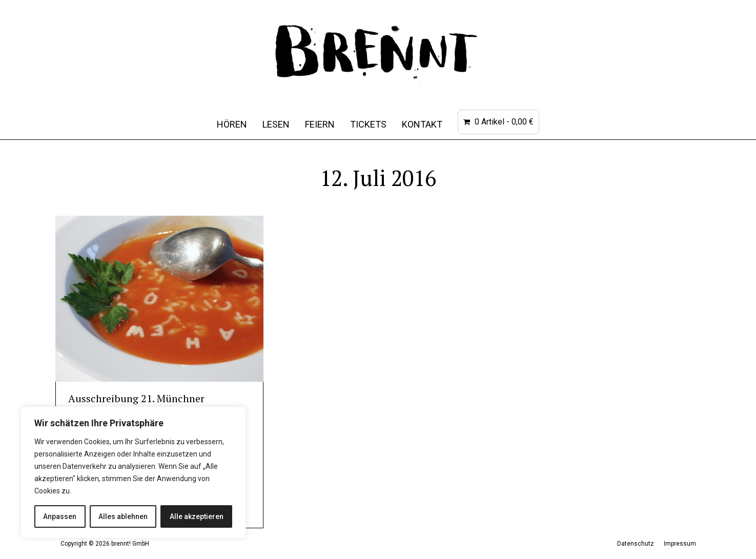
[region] (133, 472)
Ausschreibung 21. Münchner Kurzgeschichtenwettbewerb (136, 405)
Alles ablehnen (123, 516)
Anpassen (60, 516)
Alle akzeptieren (197, 516)
